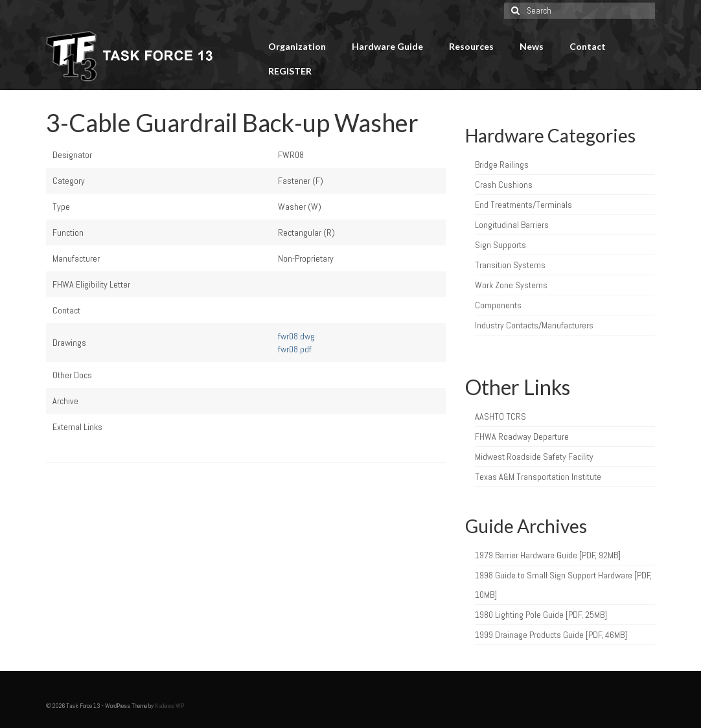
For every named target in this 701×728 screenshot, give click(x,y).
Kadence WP (169, 706)
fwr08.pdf (295, 349)
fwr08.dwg (296, 336)
